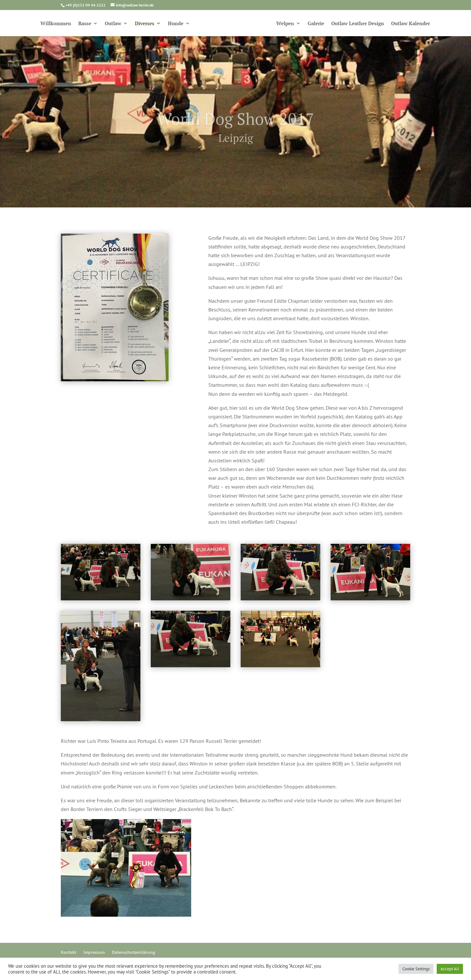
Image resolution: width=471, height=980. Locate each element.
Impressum (94, 952)
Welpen (285, 24)
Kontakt (69, 952)
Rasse (85, 24)
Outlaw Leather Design (358, 24)
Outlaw (113, 24)
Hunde (176, 24)
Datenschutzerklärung (134, 952)
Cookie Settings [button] (416, 969)
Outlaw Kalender (411, 24)
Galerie (316, 24)
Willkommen (56, 24)
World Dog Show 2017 (235, 126)
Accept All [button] (450, 969)
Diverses (145, 24)
